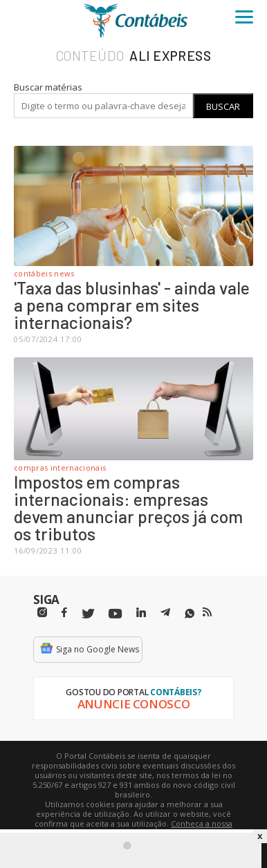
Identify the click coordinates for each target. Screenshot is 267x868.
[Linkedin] (141, 613)
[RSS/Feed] (207, 612)
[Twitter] (88, 614)
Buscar (223, 106)
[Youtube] (115, 614)
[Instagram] (42, 613)
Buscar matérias (48, 87)
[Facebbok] (64, 613)
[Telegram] (165, 614)
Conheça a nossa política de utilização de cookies (154, 828)
